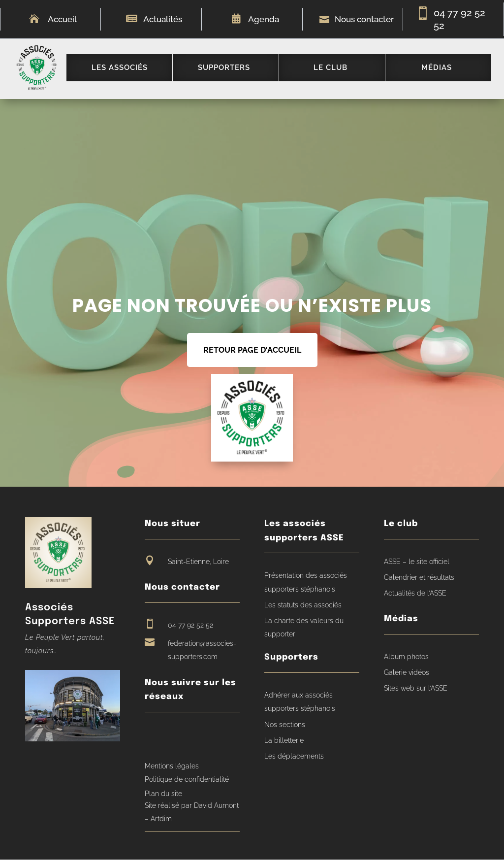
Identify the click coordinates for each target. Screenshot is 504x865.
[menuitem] (124, 70)
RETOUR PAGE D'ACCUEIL (252, 355)
